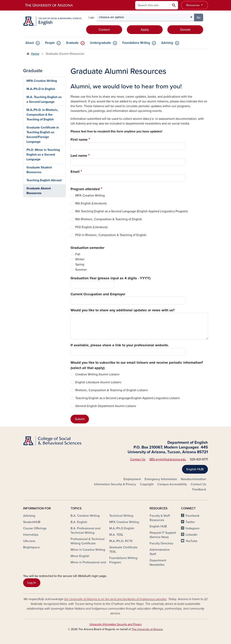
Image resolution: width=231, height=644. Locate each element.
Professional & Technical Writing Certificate (88, 541)
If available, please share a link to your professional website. (120, 345)
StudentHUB (32, 522)
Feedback (199, 489)
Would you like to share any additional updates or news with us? (123, 310)
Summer (81, 270)
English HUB (195, 469)
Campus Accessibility (172, 484)
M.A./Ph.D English (122, 528)
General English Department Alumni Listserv (106, 406)
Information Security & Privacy (115, 484)
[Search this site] (153, 5)
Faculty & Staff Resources (160, 518)
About (30, 43)
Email (75, 172)
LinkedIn (191, 535)
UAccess (29, 541)
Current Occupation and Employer (98, 294)
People (50, 43)
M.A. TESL (116, 535)
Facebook (192, 516)
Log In (32, 583)
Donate (185, 30)
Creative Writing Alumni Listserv (97, 374)
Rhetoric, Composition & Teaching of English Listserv (112, 390)
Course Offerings (35, 528)
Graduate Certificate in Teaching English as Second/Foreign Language (43, 135)
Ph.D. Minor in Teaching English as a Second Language (43, 155)
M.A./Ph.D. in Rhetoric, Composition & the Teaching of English (42, 115)
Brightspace (31, 547)
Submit (80, 419)
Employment (132, 479)
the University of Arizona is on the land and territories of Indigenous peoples (115, 599)
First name (79, 140)
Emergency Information (161, 479)
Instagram (192, 528)
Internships (31, 535)
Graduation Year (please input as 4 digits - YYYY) (110, 278)
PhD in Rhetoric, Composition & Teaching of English (111, 235)
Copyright (147, 484)
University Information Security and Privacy (116, 624)
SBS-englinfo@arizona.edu (168, 459)
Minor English (80, 556)
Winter (80, 259)
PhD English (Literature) (91, 227)
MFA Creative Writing (90, 195)
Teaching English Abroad (44, 180)
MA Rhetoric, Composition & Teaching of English (109, 219)
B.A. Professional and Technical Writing (85, 531)
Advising (167, 43)
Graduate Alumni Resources (39, 191)
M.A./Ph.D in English (41, 89)
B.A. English (79, 522)
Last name (79, 156)
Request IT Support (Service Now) (163, 535)
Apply (145, 30)
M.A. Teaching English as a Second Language (44, 99)
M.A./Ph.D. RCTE (121, 541)
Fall (78, 254)
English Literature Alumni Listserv (98, 382)
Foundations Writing (136, 43)
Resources (193, 5)
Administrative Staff (160, 552)
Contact (104, 30)
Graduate (72, 43)
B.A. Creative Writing (85, 516)
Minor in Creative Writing (88, 550)
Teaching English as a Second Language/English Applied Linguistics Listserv (128, 398)
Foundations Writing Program (123, 560)
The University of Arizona (147, 629)
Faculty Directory (161, 543)
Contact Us (138, 459)
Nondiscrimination (193, 479)
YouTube (191, 541)
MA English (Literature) (91, 203)
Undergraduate (100, 43)
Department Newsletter (158, 563)
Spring (80, 264)
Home (35, 54)
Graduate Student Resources (39, 170)
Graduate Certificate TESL (123, 550)
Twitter (190, 522)
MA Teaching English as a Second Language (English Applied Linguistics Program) (132, 211)
